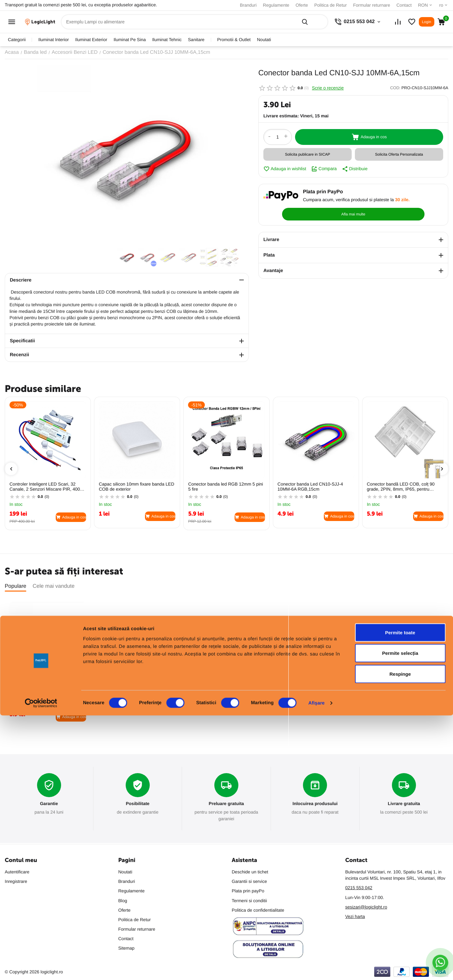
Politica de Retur (331, 5)
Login (427, 22)
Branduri (248, 5)
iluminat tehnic (167, 40)
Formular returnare (371, 5)
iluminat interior (53, 40)
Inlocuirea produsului (315, 804)
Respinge (400, 938)
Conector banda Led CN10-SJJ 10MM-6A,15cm (48, 687)
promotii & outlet (234, 40)
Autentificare (17, 872)
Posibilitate (138, 804)
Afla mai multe (413, 199)
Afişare (317, 968)
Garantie (49, 804)
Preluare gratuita (226, 804)
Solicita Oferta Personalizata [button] (399, 154)
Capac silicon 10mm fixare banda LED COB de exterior (136, 487)
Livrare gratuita (404, 804)
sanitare (196, 40)
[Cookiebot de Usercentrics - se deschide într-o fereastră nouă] (41, 968)
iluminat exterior (91, 40)
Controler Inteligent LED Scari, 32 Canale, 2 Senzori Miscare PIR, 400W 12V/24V (47, 487)
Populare (16, 586)
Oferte (302, 5)
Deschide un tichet (250, 872)
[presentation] (11, 469)
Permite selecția (400, 918)
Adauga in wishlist (285, 169)
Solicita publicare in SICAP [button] (308, 154)
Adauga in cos (369, 137)
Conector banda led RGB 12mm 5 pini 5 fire (226, 487)
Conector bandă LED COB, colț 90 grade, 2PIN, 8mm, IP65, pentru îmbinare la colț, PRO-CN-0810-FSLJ (403, 487)
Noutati (264, 40)
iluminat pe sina (130, 40)
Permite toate (400, 897)
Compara (324, 169)
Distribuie (355, 169)
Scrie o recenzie (328, 88)
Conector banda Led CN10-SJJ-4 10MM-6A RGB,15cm (310, 487)
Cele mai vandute (53, 586)
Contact (404, 5)
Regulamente (276, 5)
